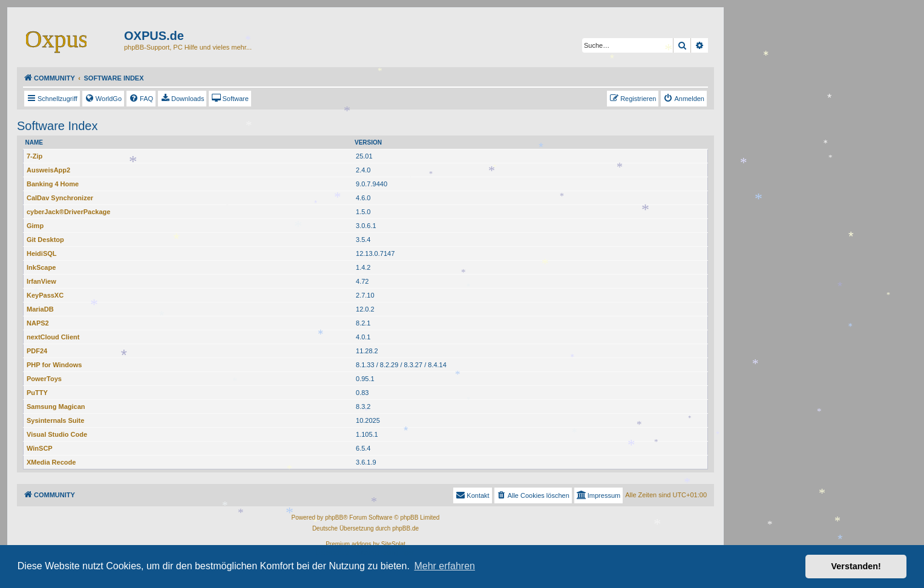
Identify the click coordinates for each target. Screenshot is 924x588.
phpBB (334, 518)
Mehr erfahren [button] (444, 566)
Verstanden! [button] (856, 566)
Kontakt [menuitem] (472, 495)
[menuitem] (103, 99)
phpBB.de (405, 528)
